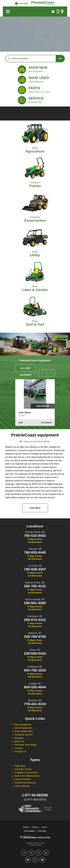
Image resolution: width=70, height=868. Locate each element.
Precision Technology (26, 745)
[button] (2, 344)
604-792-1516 (35, 670)
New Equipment (23, 725)
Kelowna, (35, 633)
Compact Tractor (23, 769)
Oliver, (35, 650)
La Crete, (35, 566)
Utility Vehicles (22, 786)
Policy (26, 827)
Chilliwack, (35, 667)
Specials (19, 738)
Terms (44, 827)
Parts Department (24, 731)
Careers (19, 748)
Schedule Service (24, 735)
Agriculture (20, 766)
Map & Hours (35, 539)
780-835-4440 (35, 552)
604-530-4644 (35, 687)
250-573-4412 (35, 620)
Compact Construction (26, 773)
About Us (19, 741)
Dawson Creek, (35, 583)
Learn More (35, 508)
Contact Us (20, 751)
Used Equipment (23, 728)
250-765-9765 (35, 637)
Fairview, (35, 549)
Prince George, (35, 599)
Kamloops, (35, 616)
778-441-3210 (35, 704)
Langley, (35, 684)
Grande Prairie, (35, 532)
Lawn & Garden (23, 779)
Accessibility (29, 831)
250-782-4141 (35, 586)
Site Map (42, 831)
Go (60, 58)
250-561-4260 (35, 603)
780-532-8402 (35, 536)
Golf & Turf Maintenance (27, 776)
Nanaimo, (35, 700)
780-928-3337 (35, 569)
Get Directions (35, 542)
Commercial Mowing (25, 783)
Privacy (35, 827)
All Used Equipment (25, 369)
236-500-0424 (35, 653)
